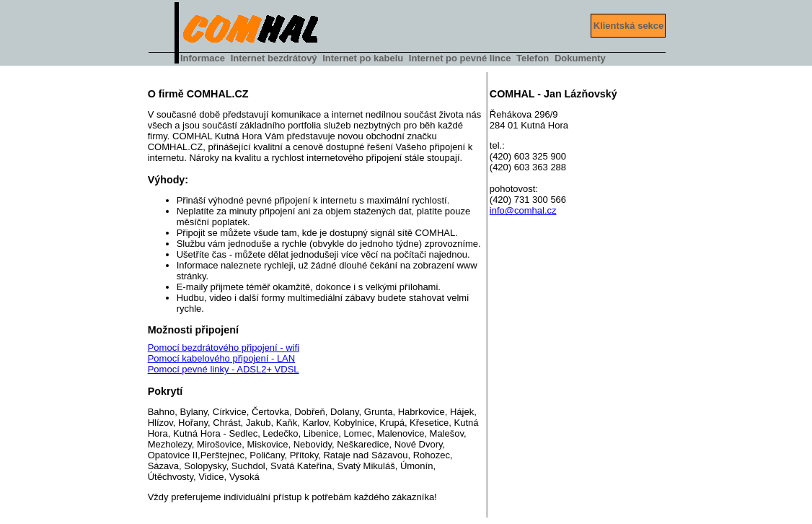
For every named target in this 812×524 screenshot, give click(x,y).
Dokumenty (580, 58)
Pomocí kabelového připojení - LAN (222, 358)
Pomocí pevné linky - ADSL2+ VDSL (224, 369)
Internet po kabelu (363, 58)
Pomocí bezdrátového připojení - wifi (224, 348)
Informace (203, 58)
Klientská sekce (629, 26)
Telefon (533, 58)
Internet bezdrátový (274, 58)
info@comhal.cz (523, 210)
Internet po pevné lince (460, 58)
